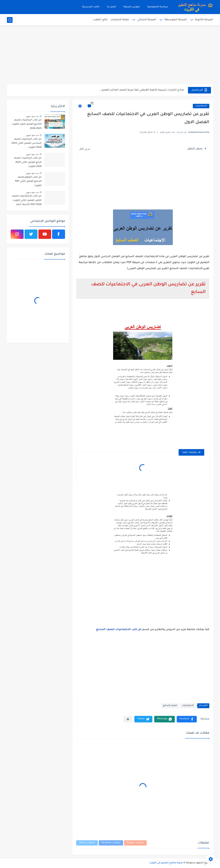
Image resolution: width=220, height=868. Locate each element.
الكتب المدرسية (91, 7)
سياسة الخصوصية (158, 7)
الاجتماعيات (201, 106)
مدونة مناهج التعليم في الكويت (166, 863)
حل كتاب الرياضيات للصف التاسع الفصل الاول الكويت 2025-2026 (27, 124)
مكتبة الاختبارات (120, 20)
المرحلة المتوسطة (176, 20)
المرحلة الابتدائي (147, 20)
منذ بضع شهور (32, 116)
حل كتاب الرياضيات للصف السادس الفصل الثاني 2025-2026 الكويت (26, 143)
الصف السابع (170, 706)
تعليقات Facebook (111, 843)
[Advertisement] (110, 55)
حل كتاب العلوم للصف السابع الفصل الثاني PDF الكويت (28, 181)
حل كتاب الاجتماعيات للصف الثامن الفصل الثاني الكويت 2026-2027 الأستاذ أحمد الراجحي (27, 201)
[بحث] (10, 20)
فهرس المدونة (132, 7)
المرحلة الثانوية (204, 20)
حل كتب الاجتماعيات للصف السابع (119, 630)
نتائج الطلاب (100, 20)
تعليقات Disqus (87, 843)
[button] (187, 719)
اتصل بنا (111, 7)
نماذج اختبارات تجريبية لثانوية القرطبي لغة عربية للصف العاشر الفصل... (142, 90)
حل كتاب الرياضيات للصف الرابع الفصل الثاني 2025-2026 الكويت (28, 162)
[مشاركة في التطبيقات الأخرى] (128, 719)
